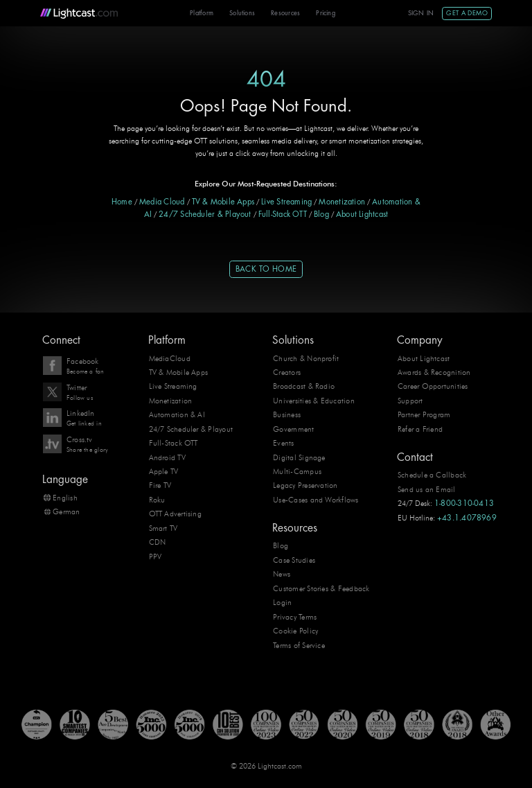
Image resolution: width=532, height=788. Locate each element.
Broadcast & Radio (304, 386)
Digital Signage (299, 457)
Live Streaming (286, 202)
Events (283, 443)
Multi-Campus (297, 471)
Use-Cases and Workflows (316, 500)
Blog (321, 214)
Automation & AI (177, 414)
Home (122, 202)
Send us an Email (427, 489)
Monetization (342, 202)
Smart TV (163, 528)
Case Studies (294, 560)
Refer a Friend (420, 429)
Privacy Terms (295, 617)
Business (287, 414)
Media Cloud (162, 202)
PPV (156, 557)
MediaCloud (170, 358)
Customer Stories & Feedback (321, 588)
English (65, 498)
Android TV (167, 457)
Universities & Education (314, 401)
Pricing (326, 13)
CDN (158, 542)
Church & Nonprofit (306, 358)
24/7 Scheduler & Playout (205, 214)
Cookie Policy (295, 631)
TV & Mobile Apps (223, 202)
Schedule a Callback (432, 475)
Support (410, 401)
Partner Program (424, 414)
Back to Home (266, 269)
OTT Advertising (175, 514)
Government (293, 429)
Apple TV (164, 471)
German (66, 511)
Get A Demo (467, 13)
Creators (287, 372)
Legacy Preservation (305, 485)
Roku (157, 500)
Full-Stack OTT (283, 214)
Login (282, 602)
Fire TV (160, 485)
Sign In (421, 13)
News (282, 574)
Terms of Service (299, 645)
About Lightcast (362, 214)
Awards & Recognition (434, 372)
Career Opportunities (433, 386)
